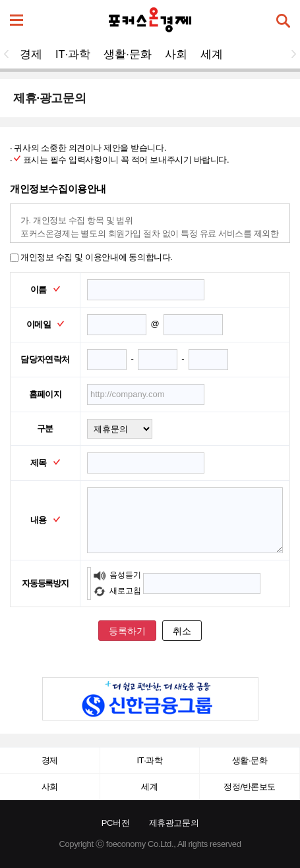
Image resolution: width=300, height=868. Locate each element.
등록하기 (127, 631)
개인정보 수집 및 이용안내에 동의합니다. (91, 257)
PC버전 (116, 823)
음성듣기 (117, 575)
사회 (176, 54)
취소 (182, 631)
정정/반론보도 (250, 787)
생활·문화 (128, 54)
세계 (212, 54)
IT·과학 (73, 54)
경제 (31, 54)
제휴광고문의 (174, 823)
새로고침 (117, 591)
